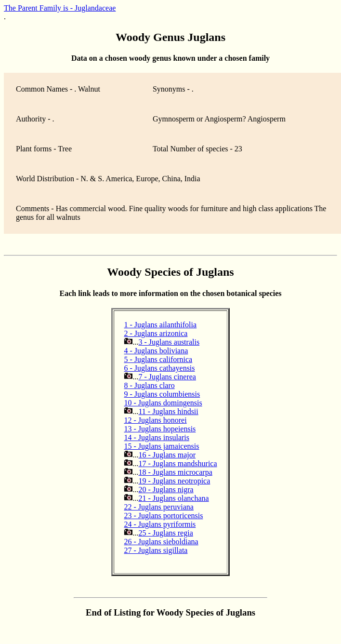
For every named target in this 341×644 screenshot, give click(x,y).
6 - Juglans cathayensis (159, 368)
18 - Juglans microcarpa (175, 472)
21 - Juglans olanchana (173, 498)
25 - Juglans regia (165, 533)
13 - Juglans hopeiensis (160, 429)
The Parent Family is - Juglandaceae (60, 8)
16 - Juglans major (167, 455)
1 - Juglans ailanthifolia (160, 325)
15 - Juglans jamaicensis (161, 446)
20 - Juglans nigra (166, 490)
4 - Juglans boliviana (156, 351)
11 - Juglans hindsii (168, 411)
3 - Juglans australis (169, 342)
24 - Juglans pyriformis (160, 524)
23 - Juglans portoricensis (163, 516)
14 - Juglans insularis (157, 437)
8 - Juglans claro (149, 385)
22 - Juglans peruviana (158, 507)
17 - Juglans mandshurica (177, 463)
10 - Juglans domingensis (163, 403)
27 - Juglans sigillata (156, 550)
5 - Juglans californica (158, 359)
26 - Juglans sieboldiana (161, 542)
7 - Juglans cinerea (167, 377)
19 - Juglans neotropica (174, 481)
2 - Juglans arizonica (156, 333)
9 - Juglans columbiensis (162, 394)
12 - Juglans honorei (155, 420)
